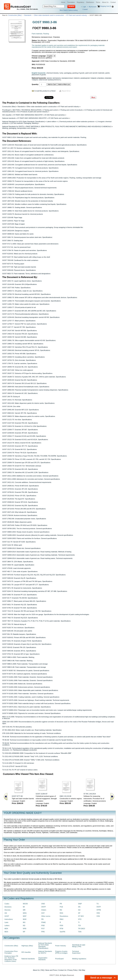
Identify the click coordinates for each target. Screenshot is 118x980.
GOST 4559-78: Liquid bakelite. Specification (18, 565)
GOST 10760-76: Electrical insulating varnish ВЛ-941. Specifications (26, 294)
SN (79, 907)
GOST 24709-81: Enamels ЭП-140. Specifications (20, 489)
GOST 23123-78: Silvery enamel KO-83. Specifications (22, 443)
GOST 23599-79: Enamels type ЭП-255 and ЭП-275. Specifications (26, 463)
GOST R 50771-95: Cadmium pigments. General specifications (25, 674)
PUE (61, 907)
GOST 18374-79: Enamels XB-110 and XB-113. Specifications (24, 383)
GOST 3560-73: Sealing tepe (13, 241)
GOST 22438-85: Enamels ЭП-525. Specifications (20, 433)
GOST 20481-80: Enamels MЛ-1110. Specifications (20, 410)
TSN (80, 932)
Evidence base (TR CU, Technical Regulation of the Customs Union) (11, 959)
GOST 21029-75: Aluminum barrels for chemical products (23, 214)
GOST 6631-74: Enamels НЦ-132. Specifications (20, 605)
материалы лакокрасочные (63, 78)
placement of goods (39, 75)
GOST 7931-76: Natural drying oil (14, 624)
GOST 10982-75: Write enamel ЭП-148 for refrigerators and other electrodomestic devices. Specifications (40, 297)
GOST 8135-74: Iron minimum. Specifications (18, 628)
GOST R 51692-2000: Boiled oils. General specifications (22, 684)
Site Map (82, 970)
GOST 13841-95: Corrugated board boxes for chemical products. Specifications (30, 171)
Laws (6, 922)
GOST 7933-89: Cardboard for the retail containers (20, 260)
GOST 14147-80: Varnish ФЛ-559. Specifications (20, 331)
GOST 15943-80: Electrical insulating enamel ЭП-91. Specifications (26, 350)
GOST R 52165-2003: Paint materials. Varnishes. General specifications (28, 694)
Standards (28, 15)
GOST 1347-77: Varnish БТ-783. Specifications (19, 327)
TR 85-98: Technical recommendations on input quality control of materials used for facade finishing (37, 740)
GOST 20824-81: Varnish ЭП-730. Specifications (20, 413)
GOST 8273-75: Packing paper (13, 264)
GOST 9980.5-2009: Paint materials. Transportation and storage (25, 664)
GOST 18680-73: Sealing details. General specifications (22, 207)
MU (24, 922)
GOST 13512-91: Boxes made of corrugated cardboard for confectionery (28, 155)
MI (24, 907)
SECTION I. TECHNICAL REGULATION (27, 110)
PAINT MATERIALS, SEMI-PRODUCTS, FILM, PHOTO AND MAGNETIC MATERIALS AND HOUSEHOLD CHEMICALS (69, 126)
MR (24, 910)
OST (43, 913)
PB (42, 919)
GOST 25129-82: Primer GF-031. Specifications (19, 496)
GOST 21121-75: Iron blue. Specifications (17, 420)
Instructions (9, 919)
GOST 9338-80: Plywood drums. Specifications (19, 270)
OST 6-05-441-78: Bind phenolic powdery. (17, 727)
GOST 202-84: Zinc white (11, 406)
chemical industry (53, 73)
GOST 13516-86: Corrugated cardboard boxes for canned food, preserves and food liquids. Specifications (40, 165)
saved (85, 9)
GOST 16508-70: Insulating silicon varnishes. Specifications (23, 357)
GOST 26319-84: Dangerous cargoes (16, 231)
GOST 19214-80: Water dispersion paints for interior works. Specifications (28, 403)
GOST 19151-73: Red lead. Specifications (17, 400)
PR (61, 904)
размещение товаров (88, 78)
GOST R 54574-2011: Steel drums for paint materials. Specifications (26, 707)
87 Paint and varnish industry (77, 15)
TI (79, 922)
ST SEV (81, 916)
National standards (9, 118)
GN (6, 913)
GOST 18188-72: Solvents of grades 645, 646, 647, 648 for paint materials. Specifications (34, 377)
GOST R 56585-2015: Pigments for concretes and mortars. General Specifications (31, 713)
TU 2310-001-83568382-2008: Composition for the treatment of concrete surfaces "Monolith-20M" (37, 753)
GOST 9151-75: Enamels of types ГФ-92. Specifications (22, 641)
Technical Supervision (76, 952)
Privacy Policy (72, 970)
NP (24, 932)
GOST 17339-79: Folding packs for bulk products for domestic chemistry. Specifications (33, 194)
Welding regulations (79, 959)
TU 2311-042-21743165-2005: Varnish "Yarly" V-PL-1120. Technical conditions (30, 756)
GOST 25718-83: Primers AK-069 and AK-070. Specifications (24, 509)
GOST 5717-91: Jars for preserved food (16, 247)
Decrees (7, 910)
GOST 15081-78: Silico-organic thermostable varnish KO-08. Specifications (29, 340)
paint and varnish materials (95, 73)
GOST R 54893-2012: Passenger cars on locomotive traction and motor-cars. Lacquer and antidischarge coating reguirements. (47, 710)
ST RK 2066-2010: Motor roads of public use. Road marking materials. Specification (32, 730)
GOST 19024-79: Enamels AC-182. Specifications (20, 393)
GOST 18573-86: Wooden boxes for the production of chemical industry (28, 201)
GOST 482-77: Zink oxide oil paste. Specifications (20, 571)
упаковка (100, 78)
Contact (113, 2)
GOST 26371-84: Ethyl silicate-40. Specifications (20, 512)
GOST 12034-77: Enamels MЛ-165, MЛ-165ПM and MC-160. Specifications (29, 311)
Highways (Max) (27, 946)
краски (49, 78)
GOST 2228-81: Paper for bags (13, 221)
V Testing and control (50, 110)
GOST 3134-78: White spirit (12, 545)
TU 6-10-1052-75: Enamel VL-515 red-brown (18, 763)
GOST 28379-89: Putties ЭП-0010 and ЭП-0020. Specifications (25, 525)
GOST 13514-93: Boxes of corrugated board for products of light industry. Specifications (33, 161)
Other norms (46, 916)
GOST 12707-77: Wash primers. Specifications (19, 321)
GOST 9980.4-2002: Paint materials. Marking (18, 657)
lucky (61, 73)
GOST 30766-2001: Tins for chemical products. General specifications (27, 529)
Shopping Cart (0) (106, 6)
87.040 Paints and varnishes (55, 115)
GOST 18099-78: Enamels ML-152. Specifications (20, 367)
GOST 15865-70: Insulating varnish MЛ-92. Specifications (23, 344)
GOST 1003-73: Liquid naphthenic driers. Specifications (22, 281)
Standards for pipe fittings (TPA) (79, 946)
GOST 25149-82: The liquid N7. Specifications (19, 499)
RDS (61, 913)
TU (98, 904)
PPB (43, 932)
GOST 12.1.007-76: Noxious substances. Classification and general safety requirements (33, 148)
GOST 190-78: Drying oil (11, 397)
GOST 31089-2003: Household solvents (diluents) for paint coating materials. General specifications (38, 535)
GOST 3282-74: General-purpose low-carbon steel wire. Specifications (27, 237)
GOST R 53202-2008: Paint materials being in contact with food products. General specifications (36, 703)
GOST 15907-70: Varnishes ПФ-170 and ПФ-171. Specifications (25, 347)
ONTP (44, 907)
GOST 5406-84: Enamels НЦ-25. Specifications (19, 578)
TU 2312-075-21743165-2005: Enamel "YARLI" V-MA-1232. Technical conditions (31, 760)
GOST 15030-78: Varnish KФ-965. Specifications (20, 337)
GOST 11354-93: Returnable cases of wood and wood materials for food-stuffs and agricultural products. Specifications (44, 145)
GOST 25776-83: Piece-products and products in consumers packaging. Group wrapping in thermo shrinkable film (43, 227)
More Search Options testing (69, 10)
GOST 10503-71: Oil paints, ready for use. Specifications (22, 291)
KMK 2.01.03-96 (65, 796)
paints (107, 73)
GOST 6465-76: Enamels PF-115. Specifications (19, 595)
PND (43, 925)
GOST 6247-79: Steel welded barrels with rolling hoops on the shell (26, 257)
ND (24, 925)
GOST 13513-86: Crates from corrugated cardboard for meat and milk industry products (33, 158)
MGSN (25, 904)
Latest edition (51, 122)
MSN (25, 913)
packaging (68, 73)
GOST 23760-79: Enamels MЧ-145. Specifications (20, 469)
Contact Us (62, 970)
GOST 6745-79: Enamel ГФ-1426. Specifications (20, 608)
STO (80, 919)
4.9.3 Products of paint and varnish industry (32, 112)
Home (63, 2)
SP (79, 913)
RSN (61, 925)
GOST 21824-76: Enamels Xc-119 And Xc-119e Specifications (24, 426)
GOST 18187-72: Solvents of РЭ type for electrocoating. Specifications (27, 373)
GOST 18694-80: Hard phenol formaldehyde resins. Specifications (26, 387)
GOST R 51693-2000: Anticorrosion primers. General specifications (26, 687)
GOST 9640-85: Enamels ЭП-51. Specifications (19, 651)
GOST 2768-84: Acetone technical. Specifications (20, 515)
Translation (71, 2)
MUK (25, 919)
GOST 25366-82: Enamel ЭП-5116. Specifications (20, 502)
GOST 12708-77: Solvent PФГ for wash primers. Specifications (25, 324)
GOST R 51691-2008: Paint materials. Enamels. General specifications (27, 680)
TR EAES (82, 929)
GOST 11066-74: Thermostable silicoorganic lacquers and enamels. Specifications (31, 301)
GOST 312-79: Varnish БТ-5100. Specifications (19, 542)
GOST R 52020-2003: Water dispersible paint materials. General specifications (30, 690)
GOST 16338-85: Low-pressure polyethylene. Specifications (24, 184)
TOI (79, 925)
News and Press (51, 970)
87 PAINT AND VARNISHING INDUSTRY (28, 115)
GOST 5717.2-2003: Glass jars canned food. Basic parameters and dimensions (30, 244)
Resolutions (64, 916)
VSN (98, 916)
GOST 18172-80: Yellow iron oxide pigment (18, 370)
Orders (44, 910)
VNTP (99, 907)
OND (43, 904)
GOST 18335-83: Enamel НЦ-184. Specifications (20, 380)
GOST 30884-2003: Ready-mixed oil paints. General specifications (26, 532)
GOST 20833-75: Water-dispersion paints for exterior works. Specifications (29, 416)
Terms (98, 2)
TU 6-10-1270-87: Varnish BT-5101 (15, 766)
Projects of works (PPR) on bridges (61, 952)
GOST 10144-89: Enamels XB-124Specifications (20, 284)
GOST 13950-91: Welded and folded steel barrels (20, 175)
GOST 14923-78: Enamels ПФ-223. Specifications (20, 334)
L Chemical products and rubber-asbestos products (76, 122)
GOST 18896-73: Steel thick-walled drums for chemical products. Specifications (30, 211)
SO (79, 910)
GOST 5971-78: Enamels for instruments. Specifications (22, 588)
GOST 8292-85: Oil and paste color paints (17, 631)
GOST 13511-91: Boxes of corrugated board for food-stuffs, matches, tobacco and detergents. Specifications (41, 151)
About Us (105, 2)
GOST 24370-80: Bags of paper (14, 224)
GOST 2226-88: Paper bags (12, 217)
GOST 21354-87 (42, 794)
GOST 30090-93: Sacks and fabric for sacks (18, 234)
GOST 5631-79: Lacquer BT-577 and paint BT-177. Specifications (25, 585)
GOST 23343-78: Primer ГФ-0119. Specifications (20, 453)
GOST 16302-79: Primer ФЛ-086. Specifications (19, 354)
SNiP (80, 904)
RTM (61, 929)
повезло (77, 78)
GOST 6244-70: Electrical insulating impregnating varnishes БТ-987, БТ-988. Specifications (35, 591)
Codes (7, 904)
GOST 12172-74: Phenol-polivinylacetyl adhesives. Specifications (25, 314)
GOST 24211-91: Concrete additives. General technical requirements (27, 482)
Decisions (8, 907)
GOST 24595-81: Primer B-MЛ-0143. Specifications (21, 486)
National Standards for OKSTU (13, 126)
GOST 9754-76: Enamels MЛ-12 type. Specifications (21, 654)
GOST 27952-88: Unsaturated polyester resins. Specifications (24, 519)
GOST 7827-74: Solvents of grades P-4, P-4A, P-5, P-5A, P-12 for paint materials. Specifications (36, 621)
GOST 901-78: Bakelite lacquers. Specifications (19, 634)
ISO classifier (7, 115)
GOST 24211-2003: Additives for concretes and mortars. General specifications (30, 476)
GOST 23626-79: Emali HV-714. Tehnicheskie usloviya (22, 466)
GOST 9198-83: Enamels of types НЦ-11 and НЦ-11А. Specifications (27, 644)
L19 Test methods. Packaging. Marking (24, 123)
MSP (25, 916)
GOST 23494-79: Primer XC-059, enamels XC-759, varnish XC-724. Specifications (32, 459)
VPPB (99, 910)
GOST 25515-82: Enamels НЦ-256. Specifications (20, 505)
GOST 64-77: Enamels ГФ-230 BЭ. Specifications (20, 598)
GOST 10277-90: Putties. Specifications (16, 288)
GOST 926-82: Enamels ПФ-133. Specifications (19, 647)
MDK (6, 929)
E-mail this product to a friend (45, 91)
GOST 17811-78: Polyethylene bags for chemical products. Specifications (28, 198)
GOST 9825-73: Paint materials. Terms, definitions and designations (26, 274)
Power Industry (61, 946)
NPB (25, 929)
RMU (62, 919)
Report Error (66, 91)
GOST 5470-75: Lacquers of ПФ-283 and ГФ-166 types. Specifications (27, 581)
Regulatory (80, 2)
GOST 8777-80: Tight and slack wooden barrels (19, 267)
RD (61, 910)
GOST (7, 916)
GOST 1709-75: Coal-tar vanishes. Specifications (20, 363)
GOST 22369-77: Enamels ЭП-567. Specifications (20, 430)
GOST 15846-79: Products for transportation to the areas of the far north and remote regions (35, 181)
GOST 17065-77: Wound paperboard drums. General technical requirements (29, 188)
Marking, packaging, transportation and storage (19, 128)
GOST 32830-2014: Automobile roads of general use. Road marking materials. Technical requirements (38, 555)
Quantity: (35, 84)
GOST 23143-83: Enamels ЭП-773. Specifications (20, 446)
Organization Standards (43, 959)
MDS (6, 932)
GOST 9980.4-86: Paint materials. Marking (17, 661)
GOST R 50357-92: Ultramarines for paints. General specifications (26, 671)
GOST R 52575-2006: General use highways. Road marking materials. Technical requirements (36, 700)
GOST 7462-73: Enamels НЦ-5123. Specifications (20, 618)
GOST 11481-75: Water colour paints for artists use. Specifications (26, 304)
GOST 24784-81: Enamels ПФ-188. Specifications (20, 492)
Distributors (90, 2)
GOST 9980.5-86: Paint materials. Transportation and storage (24, 667)
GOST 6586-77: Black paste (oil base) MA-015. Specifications (24, 601)
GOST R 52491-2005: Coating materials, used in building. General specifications (31, 697)
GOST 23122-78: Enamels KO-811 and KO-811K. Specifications (25, 439)
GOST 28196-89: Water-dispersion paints (17, 522)
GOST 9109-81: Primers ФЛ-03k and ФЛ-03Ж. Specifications (24, 637)
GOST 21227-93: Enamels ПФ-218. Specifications (20, 423)
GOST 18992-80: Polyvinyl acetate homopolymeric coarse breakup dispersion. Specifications (35, 390)
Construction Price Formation (11, 952)
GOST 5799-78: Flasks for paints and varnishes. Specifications (25, 250)
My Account (93, 7)
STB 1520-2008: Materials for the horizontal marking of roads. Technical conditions (31, 733)
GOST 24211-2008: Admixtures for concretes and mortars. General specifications (31, 479)
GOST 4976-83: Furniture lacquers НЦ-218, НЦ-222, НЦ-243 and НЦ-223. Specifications (34, 575)
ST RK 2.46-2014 (90, 794)
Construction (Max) (15, 15)
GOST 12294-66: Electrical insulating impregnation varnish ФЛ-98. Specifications (31, 317)
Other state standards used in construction (49, 15)
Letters (7, 925)
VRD (98, 913)
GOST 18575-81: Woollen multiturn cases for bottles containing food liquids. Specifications (34, 204)
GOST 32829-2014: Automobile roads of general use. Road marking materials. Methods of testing (37, 552)
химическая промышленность (50, 80)
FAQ (42, 970)
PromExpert (6, 110)
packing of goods (78, 73)
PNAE (43, 922)
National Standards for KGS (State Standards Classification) (24, 122)
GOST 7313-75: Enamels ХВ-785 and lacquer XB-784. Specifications (27, 611)
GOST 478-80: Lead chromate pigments (16, 568)
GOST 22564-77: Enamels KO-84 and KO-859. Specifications (24, 436)
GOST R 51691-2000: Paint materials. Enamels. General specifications (27, 677)
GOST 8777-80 (17, 796)
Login (84, 7)
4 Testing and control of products (71, 110)
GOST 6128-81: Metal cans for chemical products (20, 254)
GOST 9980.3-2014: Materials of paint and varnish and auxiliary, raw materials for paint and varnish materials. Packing (44, 137)
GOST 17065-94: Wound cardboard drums (17, 191)
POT (43, 929)
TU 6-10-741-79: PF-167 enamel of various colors (20, 770)
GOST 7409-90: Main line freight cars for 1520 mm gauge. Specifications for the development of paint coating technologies (46, 614)
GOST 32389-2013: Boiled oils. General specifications (21, 548)
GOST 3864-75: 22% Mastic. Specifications (18, 562)
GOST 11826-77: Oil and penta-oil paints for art (19, 307)
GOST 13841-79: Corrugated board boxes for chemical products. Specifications (30, 168)
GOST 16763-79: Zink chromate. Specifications (19, 360)
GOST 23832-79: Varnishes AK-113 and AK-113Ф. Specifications (25, 472)
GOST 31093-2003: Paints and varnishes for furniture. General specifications (30, 538)
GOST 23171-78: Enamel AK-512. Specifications (20, 449)
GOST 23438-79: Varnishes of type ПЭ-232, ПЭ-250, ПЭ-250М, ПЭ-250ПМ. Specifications (34, 456)
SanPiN (62, 932)
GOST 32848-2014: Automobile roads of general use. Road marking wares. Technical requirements (37, 558)
